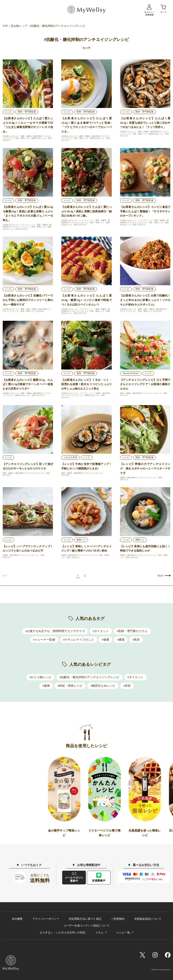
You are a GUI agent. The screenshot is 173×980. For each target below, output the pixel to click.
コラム (99, 933)
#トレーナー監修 (44, 640)
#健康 (106, 640)
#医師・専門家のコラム (132, 631)
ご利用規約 (118, 919)
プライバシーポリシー (46, 919)
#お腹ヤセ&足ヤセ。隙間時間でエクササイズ (55, 631)
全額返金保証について (148, 919)
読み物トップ (19, 26)
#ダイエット (101, 631)
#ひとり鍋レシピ (41, 677)
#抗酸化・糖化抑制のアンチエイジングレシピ (90, 677)
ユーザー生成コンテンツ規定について (86, 926)
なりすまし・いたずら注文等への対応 (63, 933)
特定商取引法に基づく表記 (85, 919)
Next (160, 576)
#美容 (136, 640)
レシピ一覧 (123, 933)
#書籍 (121, 640)
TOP (5, 26)
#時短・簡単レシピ (70, 686)
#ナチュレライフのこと (79, 640)
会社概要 (17, 919)
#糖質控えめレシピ (103, 686)
